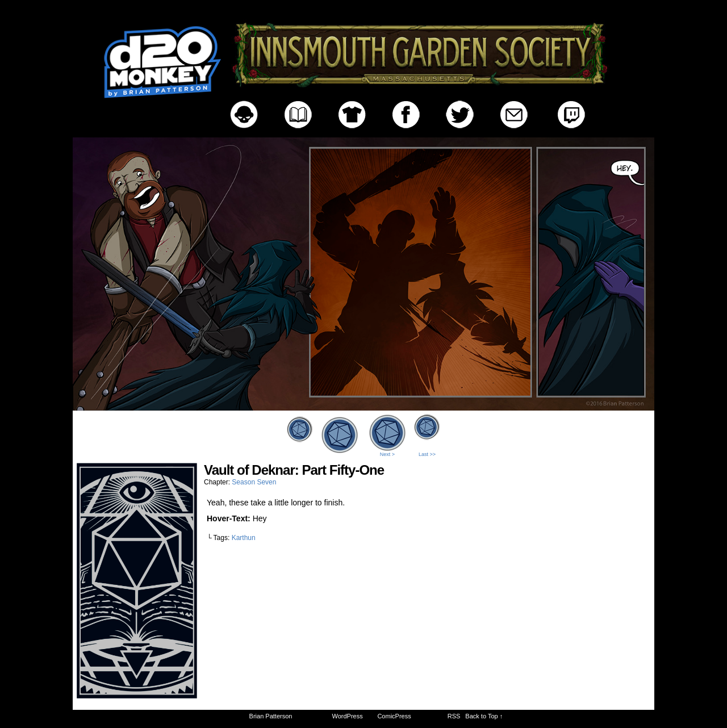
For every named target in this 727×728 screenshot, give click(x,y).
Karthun (244, 538)
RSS (454, 716)
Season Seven (254, 482)
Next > (387, 454)
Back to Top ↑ (484, 716)
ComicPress (394, 716)
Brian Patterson (271, 716)
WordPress (348, 716)
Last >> (427, 454)
